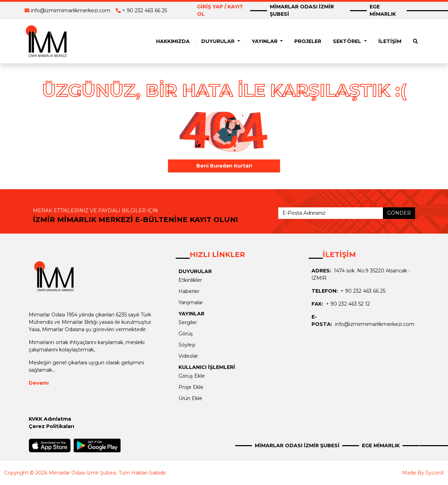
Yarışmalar (191, 302)
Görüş (186, 334)
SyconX (435, 473)
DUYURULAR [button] (219, 41)
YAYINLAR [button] (265, 41)
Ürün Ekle (190, 398)
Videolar (188, 356)
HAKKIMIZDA (173, 41)
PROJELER (308, 41)
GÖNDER (399, 213)
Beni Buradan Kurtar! (224, 166)
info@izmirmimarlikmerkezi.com (71, 10)
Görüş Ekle (192, 376)
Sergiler (188, 322)
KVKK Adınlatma (50, 419)
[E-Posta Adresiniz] (331, 213)
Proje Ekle (191, 387)
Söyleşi (187, 345)
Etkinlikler (190, 280)
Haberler (189, 291)
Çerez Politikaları (51, 426)
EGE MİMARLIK (383, 10)
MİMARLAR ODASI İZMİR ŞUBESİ (302, 10)
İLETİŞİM (390, 41)
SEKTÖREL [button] (348, 41)
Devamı (39, 383)
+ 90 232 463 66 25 (145, 10)
